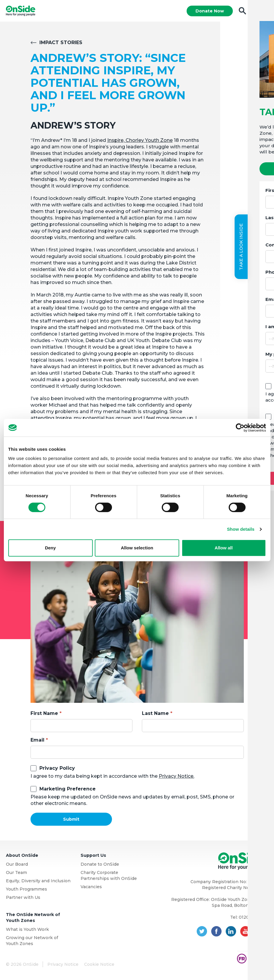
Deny (51, 548)
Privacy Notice (63, 965)
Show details (241, 529)
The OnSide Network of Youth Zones (33, 918)
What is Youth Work (27, 930)
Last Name (155, 714)
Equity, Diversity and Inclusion (38, 882)
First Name (44, 714)
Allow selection (137, 548)
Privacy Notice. (177, 777)
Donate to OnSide (100, 865)
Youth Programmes (27, 890)
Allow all (224, 548)
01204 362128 (253, 918)
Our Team (16, 873)
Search (242, 11)
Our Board (17, 865)
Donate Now (209, 11)
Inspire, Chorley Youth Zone (140, 141)
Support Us (93, 856)
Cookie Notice (99, 965)
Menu (263, 11)
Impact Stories (61, 43)
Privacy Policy (57, 769)
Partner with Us (23, 898)
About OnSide (22, 856)
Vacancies (91, 888)
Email (37, 741)
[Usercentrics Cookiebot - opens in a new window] (240, 428)
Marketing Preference (68, 790)
